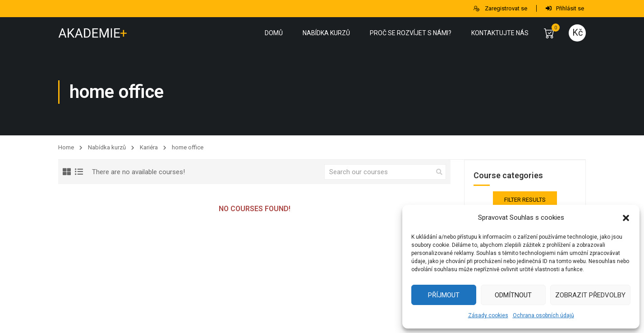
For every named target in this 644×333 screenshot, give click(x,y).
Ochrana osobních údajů (543, 315)
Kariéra (149, 147)
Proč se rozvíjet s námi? (411, 33)
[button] (626, 218)
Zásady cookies (488, 315)
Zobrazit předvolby (590, 295)
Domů (274, 33)
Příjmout (444, 295)
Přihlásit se (565, 8)
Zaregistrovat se (500, 8)
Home (66, 147)
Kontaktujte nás (500, 33)
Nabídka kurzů (326, 33)
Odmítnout (513, 295)
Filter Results (525, 200)
